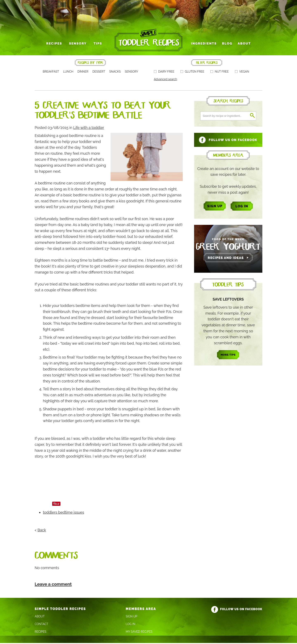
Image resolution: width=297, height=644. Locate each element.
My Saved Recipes (139, 633)
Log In (131, 625)
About (243, 45)
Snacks (115, 73)
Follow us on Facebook (237, 610)
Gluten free (192, 73)
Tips (98, 45)
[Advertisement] (110, 476)
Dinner (83, 73)
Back (42, 531)
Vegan (242, 73)
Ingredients (204, 45)
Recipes (55, 45)
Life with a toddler (89, 129)
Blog (226, 45)
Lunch (68, 73)
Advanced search (165, 80)
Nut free (220, 73)
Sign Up (132, 618)
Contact (41, 625)
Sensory (79, 45)
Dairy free (164, 73)
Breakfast (51, 73)
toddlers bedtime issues (64, 514)
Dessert (99, 73)
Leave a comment (53, 585)
